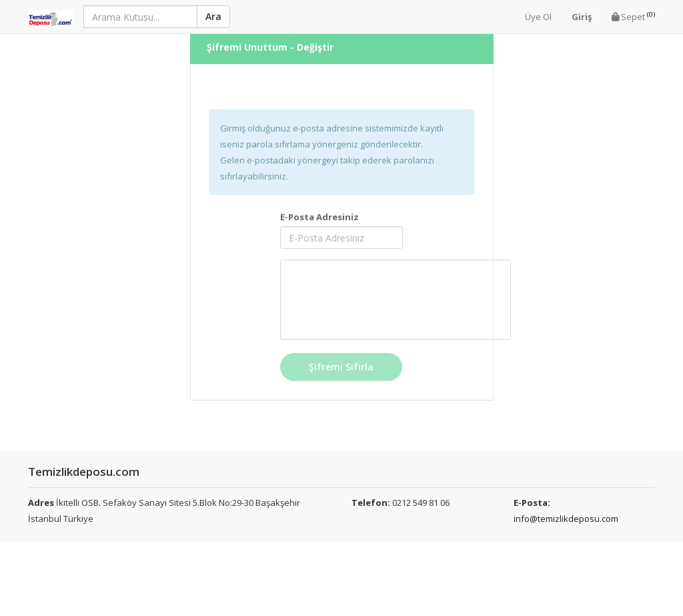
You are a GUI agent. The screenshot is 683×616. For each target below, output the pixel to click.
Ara (213, 16)
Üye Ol (538, 17)
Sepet (633, 16)
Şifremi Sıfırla (341, 359)
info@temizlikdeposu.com (566, 519)
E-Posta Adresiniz (319, 210)
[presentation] (396, 292)
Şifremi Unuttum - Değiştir (270, 40)
